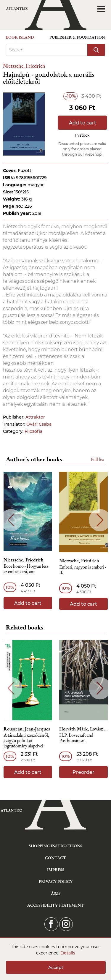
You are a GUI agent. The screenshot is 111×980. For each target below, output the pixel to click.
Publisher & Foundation (77, 37)
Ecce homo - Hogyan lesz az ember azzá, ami (26, 569)
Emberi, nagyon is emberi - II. (83, 570)
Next (100, 520)
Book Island (20, 37)
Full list (98, 459)
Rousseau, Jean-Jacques (27, 729)
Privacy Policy (56, 881)
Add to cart (83, 123)
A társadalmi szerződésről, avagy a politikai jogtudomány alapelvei (26, 741)
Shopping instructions (55, 846)
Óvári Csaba (39, 424)
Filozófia (33, 431)
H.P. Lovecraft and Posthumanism (76, 738)
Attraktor (35, 417)
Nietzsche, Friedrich (24, 66)
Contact (55, 858)
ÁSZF (56, 893)
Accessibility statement (55, 905)
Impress (56, 869)
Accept (56, 968)
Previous (11, 520)
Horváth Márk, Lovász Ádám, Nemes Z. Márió (83, 729)
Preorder (83, 772)
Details (68, 953)
